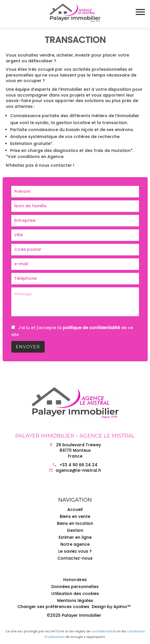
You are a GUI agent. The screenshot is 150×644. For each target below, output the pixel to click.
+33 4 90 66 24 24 (78, 465)
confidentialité (104, 631)
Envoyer (28, 347)
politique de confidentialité (91, 328)
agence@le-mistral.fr (79, 470)
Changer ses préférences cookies (53, 607)
